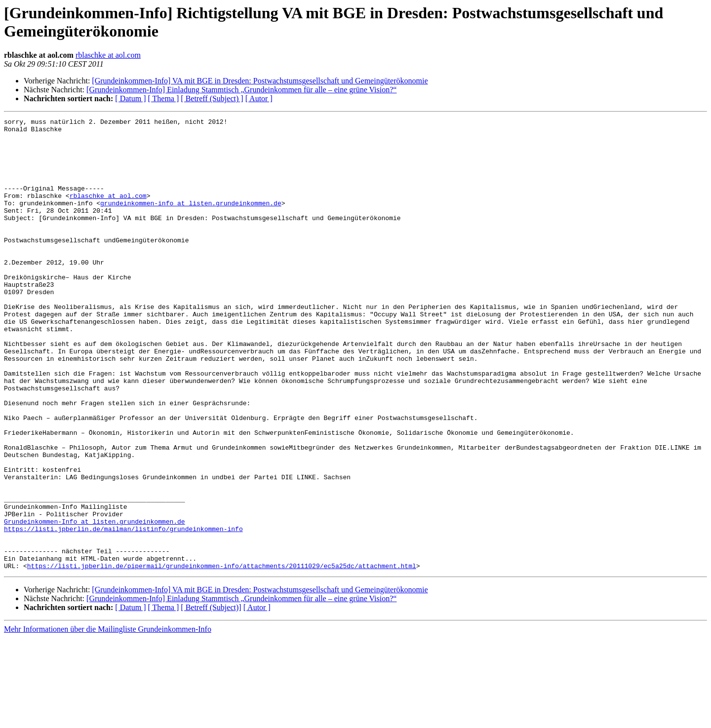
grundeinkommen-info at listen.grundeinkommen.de (191, 221)
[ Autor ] (259, 98)
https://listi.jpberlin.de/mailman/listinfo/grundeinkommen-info (123, 612)
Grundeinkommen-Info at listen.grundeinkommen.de (95, 603)
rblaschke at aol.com (108, 55)
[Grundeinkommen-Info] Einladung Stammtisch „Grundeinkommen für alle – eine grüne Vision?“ (241, 90)
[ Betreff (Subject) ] (212, 98)
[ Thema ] (164, 98)
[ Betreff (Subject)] (211, 698)
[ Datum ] (130, 98)
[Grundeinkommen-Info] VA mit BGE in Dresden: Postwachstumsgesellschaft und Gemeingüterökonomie (260, 81)
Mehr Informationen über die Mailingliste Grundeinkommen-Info (108, 719)
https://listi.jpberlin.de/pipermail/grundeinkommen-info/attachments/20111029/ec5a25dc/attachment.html (222, 656)
